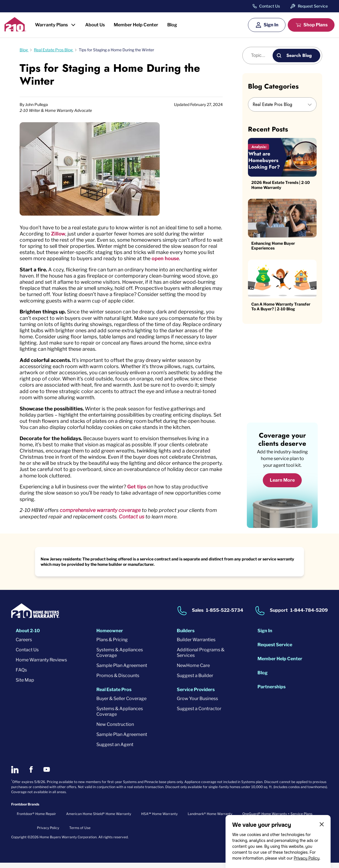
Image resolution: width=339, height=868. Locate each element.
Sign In (271, 25)
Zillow (74, 234)
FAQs (21, 675)
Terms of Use (80, 833)
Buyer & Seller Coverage (121, 704)
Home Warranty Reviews (41, 665)
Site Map (25, 685)
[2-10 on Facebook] (31, 774)
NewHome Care (193, 670)
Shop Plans (315, 25)
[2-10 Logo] (15, 30)
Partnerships (271, 692)
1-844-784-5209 (309, 615)
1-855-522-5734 (225, 615)
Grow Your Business (197, 704)
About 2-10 (28, 636)
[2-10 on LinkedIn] (15, 775)
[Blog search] (261, 56)
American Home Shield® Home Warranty (99, 819)
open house (176, 259)
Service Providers (196, 695)
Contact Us (270, 6)
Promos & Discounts (118, 681)
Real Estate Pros (114, 695)
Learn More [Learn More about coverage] (282, 485)
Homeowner (110, 636)
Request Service (313, 6)
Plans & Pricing (112, 645)
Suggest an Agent (115, 750)
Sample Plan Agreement (122, 670)
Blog (172, 25)
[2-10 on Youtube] (47, 774)
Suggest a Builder (195, 681)
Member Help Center (136, 25)
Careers (24, 645)
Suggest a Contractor (199, 714)
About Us (95, 25)
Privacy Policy (307, 858)
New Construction (115, 729)
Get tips (139, 491)
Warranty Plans (51, 25)
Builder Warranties (196, 645)
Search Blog (299, 55)
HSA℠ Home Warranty (159, 819)
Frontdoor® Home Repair (36, 819)
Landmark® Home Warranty (210, 819)
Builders (186, 636)
